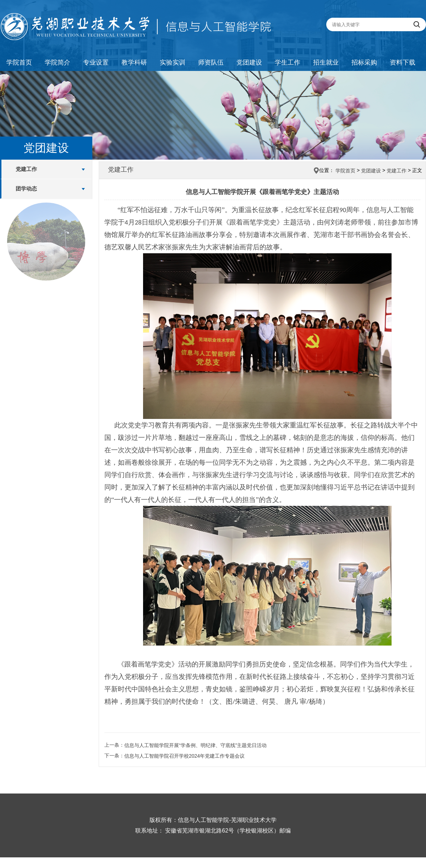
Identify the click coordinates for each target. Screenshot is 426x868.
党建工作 (26, 169)
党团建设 (249, 62)
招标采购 (364, 62)
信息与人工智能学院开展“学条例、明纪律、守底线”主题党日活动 (195, 745)
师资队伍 (211, 62)
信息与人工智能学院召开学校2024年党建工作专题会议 (184, 756)
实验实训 (173, 62)
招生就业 (326, 62)
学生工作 (288, 62)
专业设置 (96, 62)
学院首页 (19, 62)
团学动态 (26, 189)
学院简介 (58, 62)
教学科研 (134, 62)
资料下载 (403, 62)
